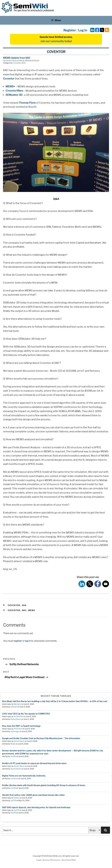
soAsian (14, 707)
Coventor (17, 63)
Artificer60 (19, 717)
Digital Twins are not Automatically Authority (24, 776)
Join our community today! (56, 41)
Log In (83, 30)
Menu (56, 20)
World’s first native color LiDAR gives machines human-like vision (33, 795)
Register (70, 30)
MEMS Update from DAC (17, 58)
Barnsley (18, 704)
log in (28, 641)
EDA (24, 63)
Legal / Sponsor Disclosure (48, 860)
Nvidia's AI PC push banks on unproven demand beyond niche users (34, 763)
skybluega (15, 731)
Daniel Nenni (16, 719)
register (18, 641)
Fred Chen (18, 729)
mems (32, 610)
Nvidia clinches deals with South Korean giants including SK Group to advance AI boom (44, 785)
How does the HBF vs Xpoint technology (21, 726)
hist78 (13, 756)
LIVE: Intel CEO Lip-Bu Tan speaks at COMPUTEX (26, 714)
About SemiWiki (69, 860)
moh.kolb (14, 779)
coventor (14, 610)
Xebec (17, 798)
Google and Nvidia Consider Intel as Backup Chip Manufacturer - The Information (41, 738)
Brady (13, 744)
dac (24, 610)
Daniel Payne (11, 61)
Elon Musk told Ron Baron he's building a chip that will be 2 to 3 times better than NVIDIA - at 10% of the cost (55, 701)
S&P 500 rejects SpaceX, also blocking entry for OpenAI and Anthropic (36, 807)
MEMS (10, 86)
